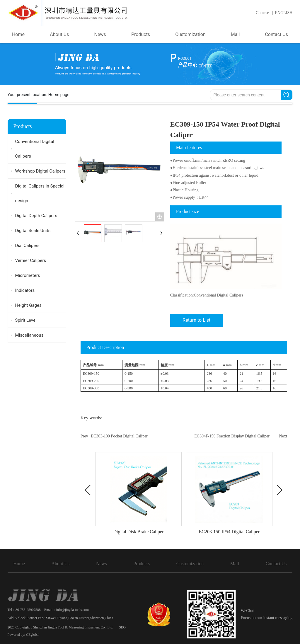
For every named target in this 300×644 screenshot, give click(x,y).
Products (142, 564)
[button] (88, 490)
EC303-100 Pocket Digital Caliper (119, 436)
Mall (235, 564)
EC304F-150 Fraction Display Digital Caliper (232, 436)
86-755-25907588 (28, 610)
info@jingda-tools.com (72, 610)
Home (19, 564)
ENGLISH (284, 13)
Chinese (262, 13)
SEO (122, 627)
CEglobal (33, 635)
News (101, 564)
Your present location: (39, 95)
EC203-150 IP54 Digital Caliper (229, 532)
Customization (190, 564)
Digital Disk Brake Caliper (138, 532)
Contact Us (276, 564)
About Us (60, 564)
